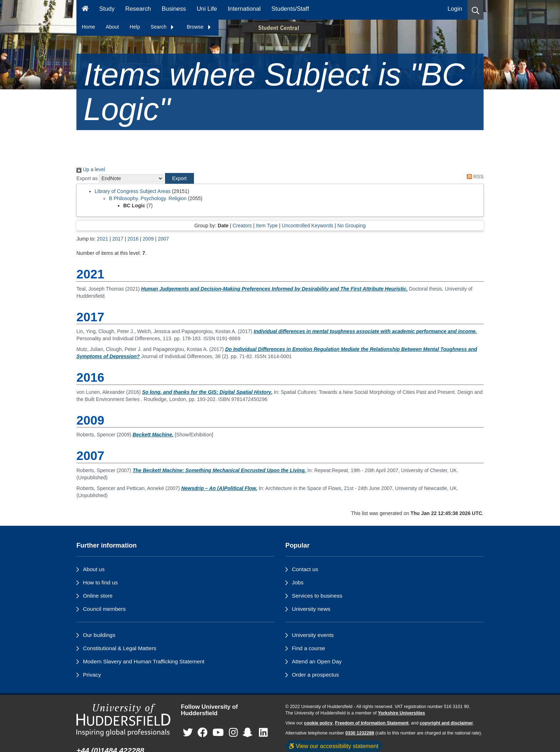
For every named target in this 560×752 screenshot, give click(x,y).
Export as (87, 178)
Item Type (267, 226)
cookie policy (318, 723)
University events (313, 635)
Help (135, 27)
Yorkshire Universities (401, 713)
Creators (242, 226)
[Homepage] (85, 10)
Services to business (317, 596)
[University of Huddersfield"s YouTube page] (218, 733)
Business (174, 9)
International (244, 9)
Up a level (91, 169)
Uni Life (207, 9)
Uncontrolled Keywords (307, 226)
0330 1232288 (360, 733)
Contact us (305, 569)
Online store (98, 596)
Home (88, 27)
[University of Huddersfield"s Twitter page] (188, 733)
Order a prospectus (315, 675)
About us (94, 569)
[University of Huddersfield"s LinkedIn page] (263, 733)
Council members (104, 609)
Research (138, 9)
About (112, 27)
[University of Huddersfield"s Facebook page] (202, 733)
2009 (148, 239)
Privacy (92, 675)
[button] (476, 10)
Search (162, 27)
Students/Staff (290, 9)
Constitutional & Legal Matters (119, 648)
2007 (163, 239)
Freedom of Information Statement (372, 723)
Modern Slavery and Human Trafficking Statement (144, 661)
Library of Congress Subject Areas (132, 191)
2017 (118, 239)
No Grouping (351, 226)
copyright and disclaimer (446, 723)
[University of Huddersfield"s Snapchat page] (249, 733)
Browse (199, 27)
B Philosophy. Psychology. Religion (148, 198)
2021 (103, 239)
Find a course (308, 648)
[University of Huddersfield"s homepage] (123, 720)
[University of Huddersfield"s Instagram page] (233, 733)
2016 (133, 239)
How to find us (100, 582)
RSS (474, 177)
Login (455, 9)
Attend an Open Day (317, 661)
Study (107, 9)
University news (311, 609)
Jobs (298, 582)
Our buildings (99, 635)
